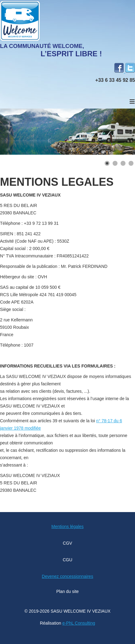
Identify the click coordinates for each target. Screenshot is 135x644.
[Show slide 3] (123, 163)
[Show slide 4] (131, 163)
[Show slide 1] (107, 163)
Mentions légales (67, 527)
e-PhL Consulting (79, 623)
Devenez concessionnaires (67, 576)
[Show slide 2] (115, 163)
